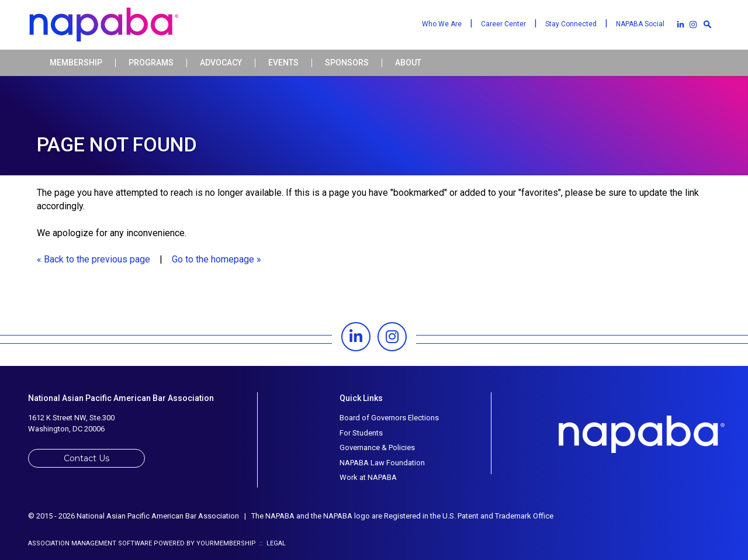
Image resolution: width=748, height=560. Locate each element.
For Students (361, 433)
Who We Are (442, 24)
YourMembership (226, 543)
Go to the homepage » (217, 259)
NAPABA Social (640, 24)
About (408, 63)
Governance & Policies (377, 447)
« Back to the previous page (93, 259)
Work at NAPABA (368, 477)
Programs (151, 63)
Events (283, 63)
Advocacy (221, 63)
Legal (276, 543)
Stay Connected (571, 24)
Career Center (503, 24)
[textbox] (707, 24)
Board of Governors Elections (389, 418)
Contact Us (86, 458)
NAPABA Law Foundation (382, 463)
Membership (76, 63)
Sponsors (347, 63)
